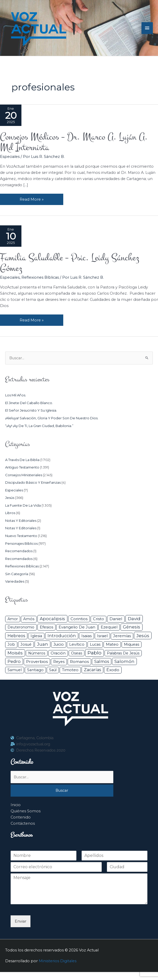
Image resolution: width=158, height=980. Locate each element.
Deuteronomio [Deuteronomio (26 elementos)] (21, 627)
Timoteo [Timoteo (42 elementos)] (70, 670)
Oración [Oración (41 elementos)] (58, 653)
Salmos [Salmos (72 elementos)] (102, 662)
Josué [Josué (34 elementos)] (26, 644)
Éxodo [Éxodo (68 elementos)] (113, 670)
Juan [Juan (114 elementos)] (42, 644)
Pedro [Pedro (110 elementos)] (14, 661)
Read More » (31, 198)
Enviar (21, 921)
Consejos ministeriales (24, 475)
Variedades (15, 581)
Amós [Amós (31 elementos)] (29, 619)
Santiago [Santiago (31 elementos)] (35, 670)
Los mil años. (16, 395)
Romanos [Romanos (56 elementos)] (79, 662)
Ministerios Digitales (58, 961)
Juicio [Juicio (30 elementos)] (59, 644)
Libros (10, 513)
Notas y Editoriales (21, 521)
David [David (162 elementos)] (134, 619)
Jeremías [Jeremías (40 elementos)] (122, 636)
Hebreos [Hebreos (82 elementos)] (16, 636)
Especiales (10, 157)
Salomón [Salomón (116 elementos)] (124, 661)
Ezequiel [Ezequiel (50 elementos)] (109, 627)
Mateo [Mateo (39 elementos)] (112, 644)
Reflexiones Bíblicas (40, 277)
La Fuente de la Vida (23, 505)
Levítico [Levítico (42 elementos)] (77, 644)
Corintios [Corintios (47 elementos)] (79, 619)
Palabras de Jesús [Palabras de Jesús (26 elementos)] (123, 653)
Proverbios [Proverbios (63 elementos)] (37, 662)
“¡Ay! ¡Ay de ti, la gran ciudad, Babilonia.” (39, 426)
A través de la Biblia (22, 460)
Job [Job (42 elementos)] (11, 644)
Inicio (16, 805)
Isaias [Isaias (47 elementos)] (86, 636)
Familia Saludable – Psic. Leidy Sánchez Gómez (69, 263)
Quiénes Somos (26, 811)
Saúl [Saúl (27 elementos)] (53, 670)
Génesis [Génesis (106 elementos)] (132, 627)
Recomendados (19, 551)
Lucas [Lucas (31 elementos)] (95, 644)
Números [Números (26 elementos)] (37, 653)
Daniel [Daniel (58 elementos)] (116, 619)
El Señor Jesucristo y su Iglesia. (31, 410)
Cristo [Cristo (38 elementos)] (98, 619)
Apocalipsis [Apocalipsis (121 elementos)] (52, 619)
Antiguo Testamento (22, 467)
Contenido (21, 817)
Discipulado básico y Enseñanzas (33, 482)
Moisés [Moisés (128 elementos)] (15, 653)
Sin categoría (17, 574)
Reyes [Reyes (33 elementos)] (59, 662)
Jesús (10, 498)
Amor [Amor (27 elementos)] (13, 619)
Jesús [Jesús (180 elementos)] (143, 636)
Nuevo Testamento (21, 536)
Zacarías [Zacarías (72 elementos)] (92, 670)
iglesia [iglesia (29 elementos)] (36, 636)
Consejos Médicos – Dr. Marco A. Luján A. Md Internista (74, 142)
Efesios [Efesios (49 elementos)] (46, 627)
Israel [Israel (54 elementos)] (102, 636)
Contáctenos (23, 823)
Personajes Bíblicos (21, 543)
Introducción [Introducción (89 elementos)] (62, 636)
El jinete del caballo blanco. (29, 403)
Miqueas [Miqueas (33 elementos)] (132, 644)
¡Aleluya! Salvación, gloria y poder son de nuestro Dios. (52, 418)
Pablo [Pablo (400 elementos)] (94, 653)
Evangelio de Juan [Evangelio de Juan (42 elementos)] (77, 627)
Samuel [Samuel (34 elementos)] (15, 670)
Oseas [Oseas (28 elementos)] (77, 653)
